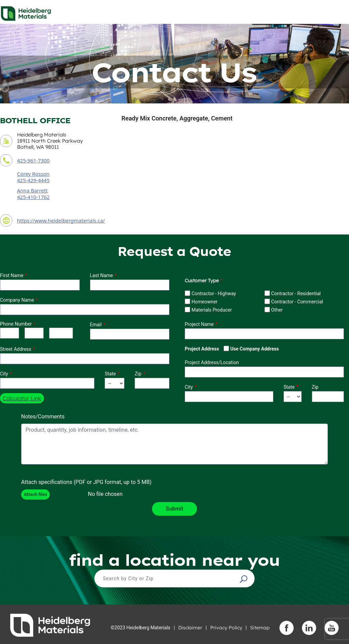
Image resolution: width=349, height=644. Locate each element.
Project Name (199, 324)
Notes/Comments (43, 417)
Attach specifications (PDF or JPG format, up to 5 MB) (86, 482)
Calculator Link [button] (22, 398)
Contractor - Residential (296, 294)
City (4, 374)
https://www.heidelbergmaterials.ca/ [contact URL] (61, 220)
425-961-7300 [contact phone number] (33, 160)
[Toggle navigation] (338, 12)
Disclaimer (190, 628)
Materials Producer (212, 310)
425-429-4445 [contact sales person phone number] (33, 180)
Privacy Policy (226, 628)
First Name (12, 275)
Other (277, 310)
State (110, 374)
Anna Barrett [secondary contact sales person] (32, 190)
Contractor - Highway (214, 294)
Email (96, 325)
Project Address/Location (212, 362)
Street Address (16, 349)
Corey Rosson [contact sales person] (33, 174)
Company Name (17, 300)
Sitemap (260, 628)
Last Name (102, 275)
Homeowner (204, 302)
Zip (138, 374)
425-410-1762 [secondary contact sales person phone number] (33, 197)
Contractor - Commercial (297, 302)
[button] (244, 579)
